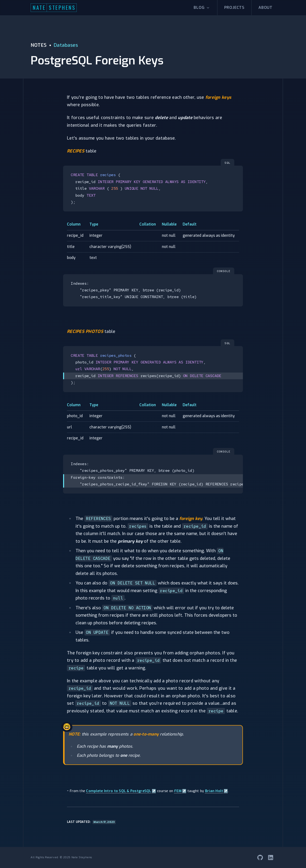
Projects (234, 8)
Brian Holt (217, 791)
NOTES (39, 45)
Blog (202, 8)
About (265, 8)
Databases (66, 45)
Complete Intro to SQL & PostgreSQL (121, 791)
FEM (180, 791)
